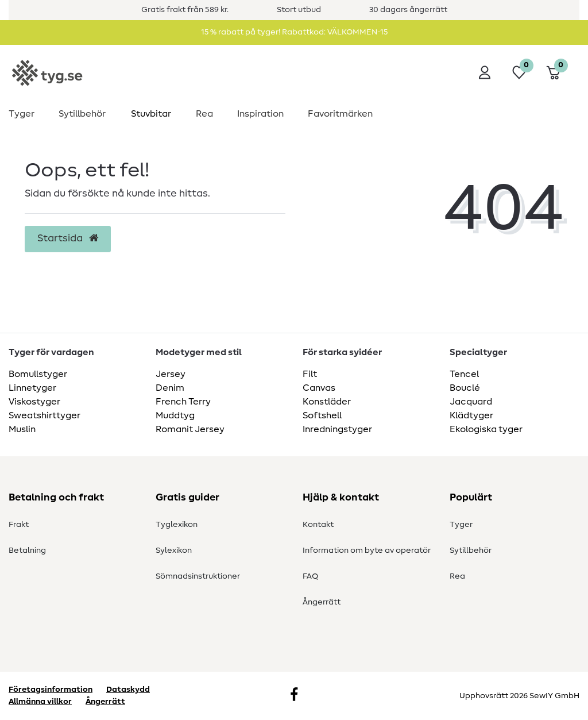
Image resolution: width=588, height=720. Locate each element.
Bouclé (465, 388)
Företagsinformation (51, 690)
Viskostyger (34, 402)
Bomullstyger (38, 374)
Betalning (27, 550)
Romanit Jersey (190, 429)
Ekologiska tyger (486, 429)
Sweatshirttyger (45, 415)
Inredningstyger (337, 429)
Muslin (22, 429)
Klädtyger (471, 415)
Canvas (319, 388)
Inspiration (260, 114)
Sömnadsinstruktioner (198, 576)
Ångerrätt (322, 602)
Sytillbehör (82, 114)
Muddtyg (175, 415)
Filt (310, 374)
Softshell (322, 415)
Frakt (19, 525)
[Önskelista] (519, 72)
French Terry (183, 402)
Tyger (22, 114)
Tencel (464, 374)
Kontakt (318, 525)
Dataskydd (128, 690)
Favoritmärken (340, 114)
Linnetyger (32, 388)
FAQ (310, 576)
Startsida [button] (68, 238)
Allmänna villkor (40, 702)
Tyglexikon (177, 525)
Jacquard (471, 402)
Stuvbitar (151, 114)
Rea (204, 114)
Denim (170, 388)
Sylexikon (174, 550)
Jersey (171, 374)
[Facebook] (294, 696)
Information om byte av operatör (367, 550)
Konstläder (327, 402)
